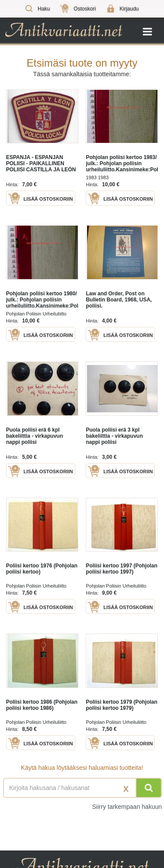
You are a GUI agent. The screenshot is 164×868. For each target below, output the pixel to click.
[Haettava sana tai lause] (82, 788)
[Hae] (149, 788)
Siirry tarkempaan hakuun (127, 807)
